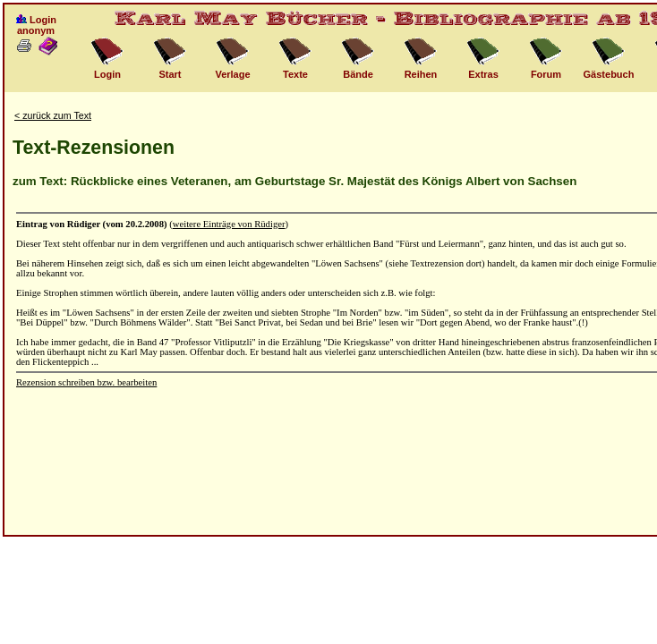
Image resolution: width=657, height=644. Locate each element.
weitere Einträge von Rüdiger (229, 224)
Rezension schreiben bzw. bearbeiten (86, 382)
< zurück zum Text (53, 115)
